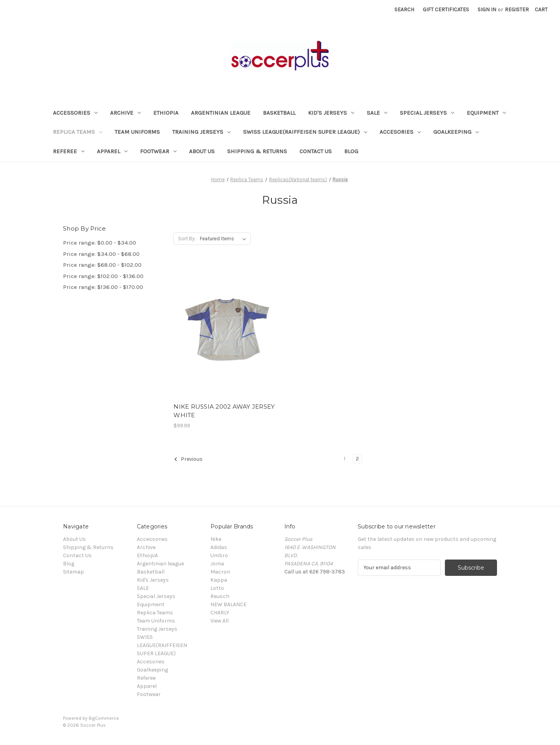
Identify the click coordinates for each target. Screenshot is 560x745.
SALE (377, 113)
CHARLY (220, 613)
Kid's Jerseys (331, 113)
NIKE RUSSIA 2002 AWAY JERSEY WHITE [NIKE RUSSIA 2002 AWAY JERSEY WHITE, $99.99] (224, 411)
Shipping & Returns (257, 151)
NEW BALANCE (228, 604)
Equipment (486, 113)
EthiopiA (166, 113)
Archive (125, 113)
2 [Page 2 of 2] (357, 459)
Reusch (220, 596)
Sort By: (187, 239)
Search (404, 10)
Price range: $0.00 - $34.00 (100, 243)
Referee (69, 151)
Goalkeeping (456, 132)
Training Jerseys (201, 132)
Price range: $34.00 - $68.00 (101, 254)
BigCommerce (104, 718)
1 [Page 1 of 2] (345, 459)
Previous (188, 459)
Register (517, 10)
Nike (216, 539)
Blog (351, 151)
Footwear (158, 151)
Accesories (400, 132)
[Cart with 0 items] (541, 10)
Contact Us (316, 151)
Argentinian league (221, 113)
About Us (202, 151)
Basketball (279, 113)
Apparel (112, 151)
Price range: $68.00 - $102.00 (102, 265)
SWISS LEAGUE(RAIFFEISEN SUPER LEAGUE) (305, 132)
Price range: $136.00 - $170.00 (103, 287)
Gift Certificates (446, 10)
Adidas (219, 547)
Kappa (219, 580)
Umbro (219, 555)
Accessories (75, 113)
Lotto (217, 588)
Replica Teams (78, 132)
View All (220, 621)
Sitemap (73, 572)
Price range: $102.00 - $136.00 (103, 276)
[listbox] (225, 239)
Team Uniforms (137, 132)
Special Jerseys (427, 113)
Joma (217, 564)
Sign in (487, 10)
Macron (220, 572)
